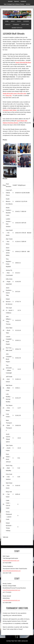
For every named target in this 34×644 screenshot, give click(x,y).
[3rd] (24, 161)
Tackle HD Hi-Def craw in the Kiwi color (15, 93)
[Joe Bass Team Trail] (17, 14)
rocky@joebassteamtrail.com (11, 590)
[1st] (10, 150)
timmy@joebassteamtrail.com (12, 571)
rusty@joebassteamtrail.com (11, 600)
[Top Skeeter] (10, 171)
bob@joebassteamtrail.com (11, 561)
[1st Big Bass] (24, 148)
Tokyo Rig (9, 96)
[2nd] (10, 160)
